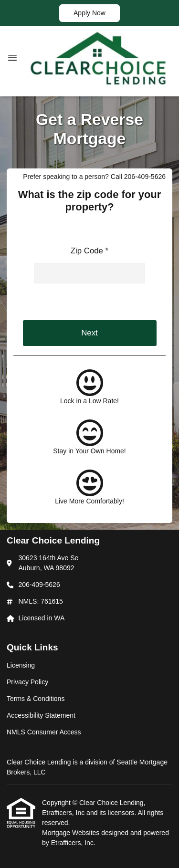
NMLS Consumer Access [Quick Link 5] (44, 732)
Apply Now (89, 13)
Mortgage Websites (72, 833)
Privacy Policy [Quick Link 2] (27, 682)
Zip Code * (89, 251)
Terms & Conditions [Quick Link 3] (36, 699)
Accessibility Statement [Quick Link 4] (41, 715)
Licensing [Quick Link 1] (21, 665)
